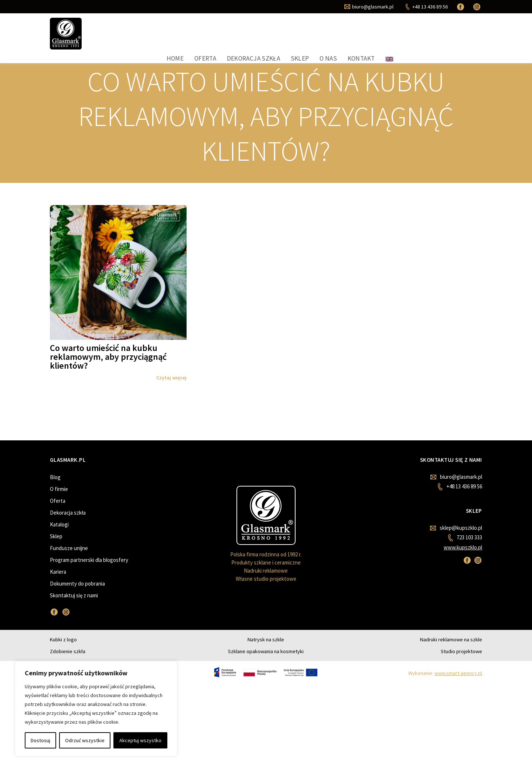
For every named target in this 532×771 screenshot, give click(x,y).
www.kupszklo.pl (463, 560)
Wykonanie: (445, 685)
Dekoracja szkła (349, 37)
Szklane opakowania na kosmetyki (266, 663)
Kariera (58, 585)
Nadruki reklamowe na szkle (451, 651)
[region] (96, 709)
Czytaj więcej (171, 390)
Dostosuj (40, 740)
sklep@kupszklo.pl (456, 541)
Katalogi (59, 537)
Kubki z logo (63, 651)
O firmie (59, 502)
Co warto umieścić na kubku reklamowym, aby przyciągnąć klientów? (108, 370)
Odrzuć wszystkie (85, 740)
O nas (419, 37)
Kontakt (450, 37)
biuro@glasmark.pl (456, 490)
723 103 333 (465, 550)
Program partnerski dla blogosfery (89, 573)
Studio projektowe (461, 663)
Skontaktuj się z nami (74, 608)
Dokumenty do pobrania (77, 596)
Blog (55, 490)
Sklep (393, 37)
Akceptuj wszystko (140, 740)
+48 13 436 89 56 (460, 499)
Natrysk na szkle (266, 651)
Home (275, 37)
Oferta (304, 37)
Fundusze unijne (69, 561)
